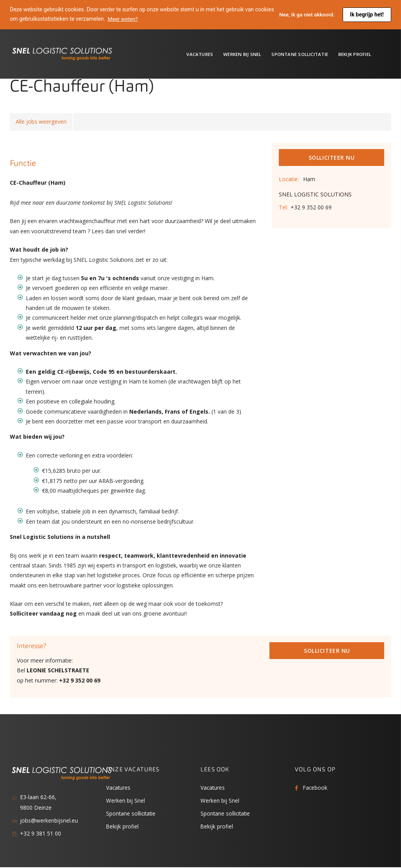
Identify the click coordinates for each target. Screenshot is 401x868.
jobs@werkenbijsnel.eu (49, 821)
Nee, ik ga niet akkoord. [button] (306, 14)
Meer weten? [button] (144, 19)
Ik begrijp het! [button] (367, 14)
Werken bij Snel (242, 54)
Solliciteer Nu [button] (332, 158)
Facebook (316, 788)
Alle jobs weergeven (41, 122)
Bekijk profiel (355, 54)
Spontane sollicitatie (300, 54)
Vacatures (200, 54)
